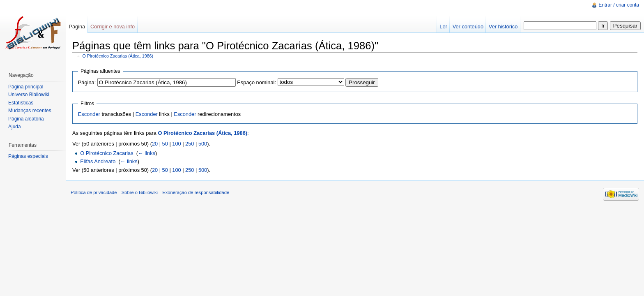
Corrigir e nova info (113, 27)
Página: (87, 82)
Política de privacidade (94, 192)
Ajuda (15, 127)
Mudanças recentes (30, 111)
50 (165, 144)
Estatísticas (21, 103)
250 (190, 144)
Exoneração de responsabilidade (196, 192)
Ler (443, 27)
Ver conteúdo (468, 27)
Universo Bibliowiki (29, 95)
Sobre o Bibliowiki (140, 192)
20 (155, 144)
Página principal (26, 87)
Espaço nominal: (256, 82)
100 (176, 144)
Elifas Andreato (98, 161)
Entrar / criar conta (619, 5)
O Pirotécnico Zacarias (107, 153)
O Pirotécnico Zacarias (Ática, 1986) (118, 56)
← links (147, 153)
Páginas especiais (28, 156)
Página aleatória (26, 119)
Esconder (89, 114)
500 (203, 144)
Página (77, 27)
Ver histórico (503, 27)
